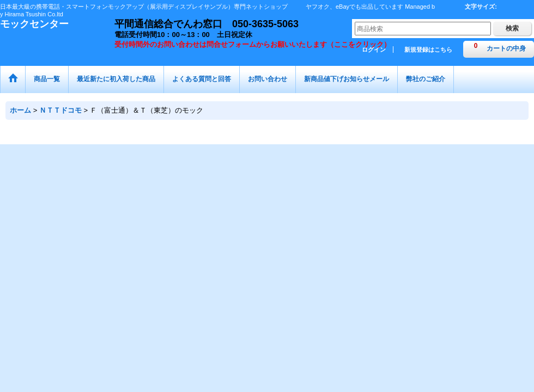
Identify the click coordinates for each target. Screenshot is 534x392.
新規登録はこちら (428, 50)
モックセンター (34, 24)
